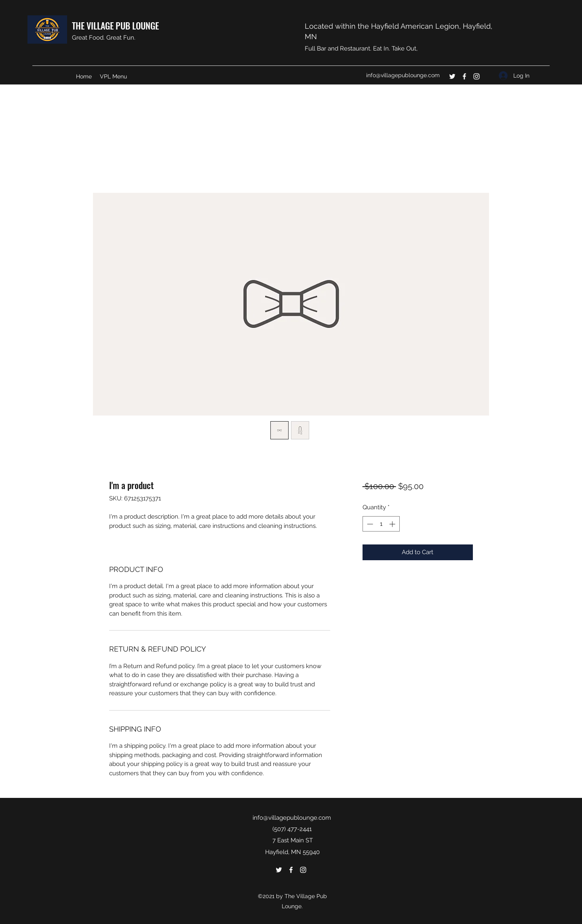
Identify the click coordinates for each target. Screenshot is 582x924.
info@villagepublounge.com (403, 75)
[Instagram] (477, 76)
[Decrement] (369, 524)
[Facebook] (464, 76)
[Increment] (393, 524)
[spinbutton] (381, 524)
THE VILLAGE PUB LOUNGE (115, 25)
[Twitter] (452, 76)
